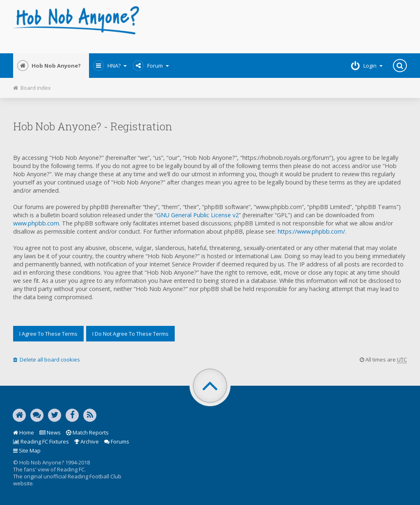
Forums (117, 441)
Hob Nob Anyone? (49, 66)
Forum (151, 66)
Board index (32, 88)
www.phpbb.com (36, 223)
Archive (87, 441)
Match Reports (87, 432)
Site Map (27, 450)
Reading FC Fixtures (41, 441)
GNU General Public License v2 (198, 215)
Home (24, 432)
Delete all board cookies (47, 359)
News (50, 432)
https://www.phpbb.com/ (311, 231)
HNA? (110, 66)
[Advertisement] (277, 27)
